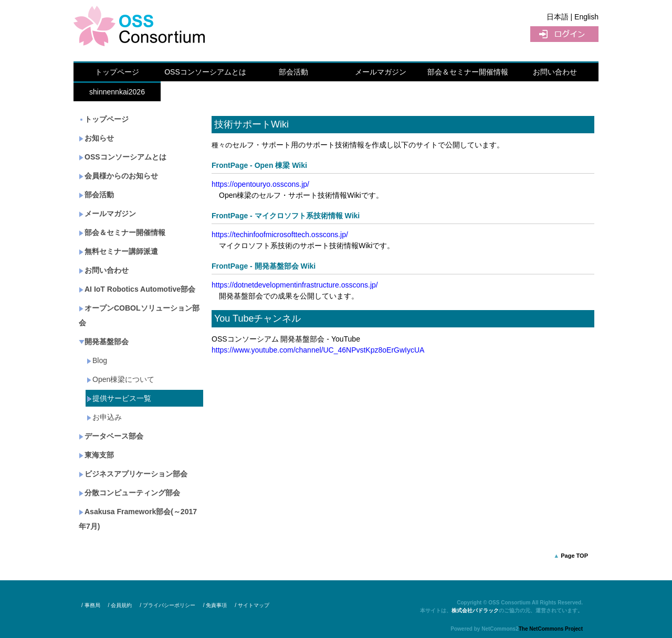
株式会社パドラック (475, 610)
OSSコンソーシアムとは (205, 72)
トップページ (117, 72)
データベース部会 (111, 436)
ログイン (564, 34)
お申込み (104, 417)
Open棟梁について (120, 379)
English (586, 17)
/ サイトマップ (252, 605)
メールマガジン (381, 72)
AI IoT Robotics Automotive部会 (137, 289)
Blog (97, 360)
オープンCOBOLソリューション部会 (139, 315)
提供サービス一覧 (119, 398)
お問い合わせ (555, 72)
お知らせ (96, 138)
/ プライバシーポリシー (167, 605)
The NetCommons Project (551, 629)
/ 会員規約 (120, 605)
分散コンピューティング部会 (129, 493)
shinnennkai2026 (117, 92)
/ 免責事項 (215, 605)
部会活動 (293, 72)
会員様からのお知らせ (118, 176)
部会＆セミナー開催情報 (468, 72)
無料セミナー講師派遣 (118, 251)
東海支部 (96, 455)
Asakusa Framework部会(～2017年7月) (138, 519)
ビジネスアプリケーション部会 (133, 474)
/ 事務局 (91, 605)
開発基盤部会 (104, 342)
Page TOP (574, 556)
